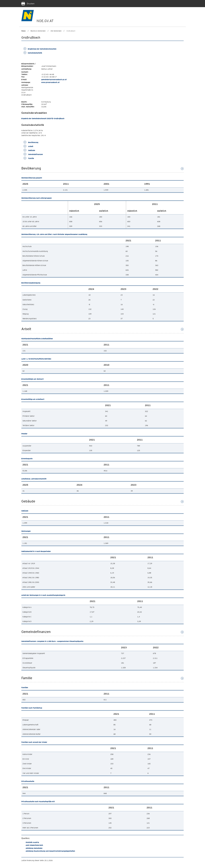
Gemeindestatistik (33, 53)
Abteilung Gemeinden (34, 848)
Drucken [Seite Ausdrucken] (28, 4)
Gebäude (29, 150)
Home (23, 31)
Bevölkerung (31, 142)
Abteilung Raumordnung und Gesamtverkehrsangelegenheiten (50, 851)
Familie (29, 158)
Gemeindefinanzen (33, 154)
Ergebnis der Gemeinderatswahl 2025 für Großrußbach (43, 118)
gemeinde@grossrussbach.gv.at (54, 79)
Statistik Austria (32, 842)
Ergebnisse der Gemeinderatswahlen (40, 49)
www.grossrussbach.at (50, 82)
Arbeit (28, 146)
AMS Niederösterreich (34, 845)
